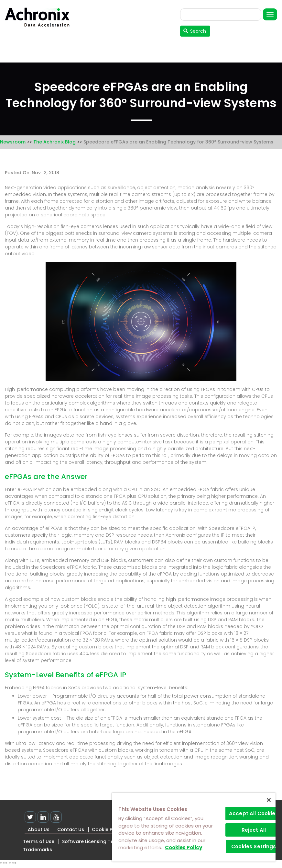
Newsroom (13, 142)
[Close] (269, 800)
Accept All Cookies (254, 813)
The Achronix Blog (54, 142)
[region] (194, 827)
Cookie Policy (108, 829)
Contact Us (71, 829)
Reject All (254, 830)
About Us (39, 829)
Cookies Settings (254, 846)
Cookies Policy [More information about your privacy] (184, 847)
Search (195, 31)
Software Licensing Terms (92, 841)
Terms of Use (39, 841)
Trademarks (38, 850)
